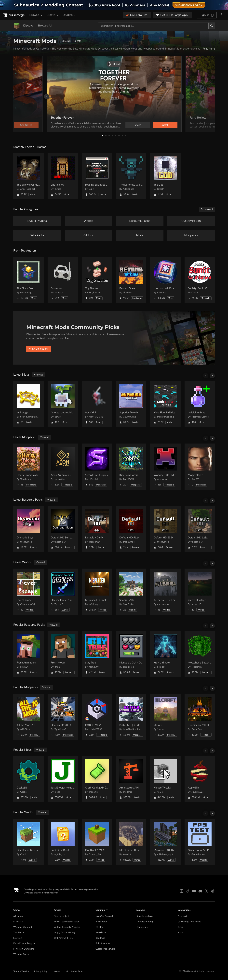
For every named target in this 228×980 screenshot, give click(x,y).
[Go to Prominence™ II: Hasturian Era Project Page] (200, 717)
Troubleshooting (145, 922)
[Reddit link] (213, 891)
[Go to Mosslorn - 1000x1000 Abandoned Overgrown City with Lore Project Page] (165, 842)
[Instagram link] (182, 891)
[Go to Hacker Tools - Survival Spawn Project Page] (63, 592)
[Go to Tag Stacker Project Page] (97, 280)
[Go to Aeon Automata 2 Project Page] (63, 467)
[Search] (212, 26)
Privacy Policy (41, 972)
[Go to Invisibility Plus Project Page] (200, 404)
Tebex (181, 927)
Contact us (142, 927)
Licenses (57, 972)
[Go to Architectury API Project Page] (131, 779)
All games (18, 916)
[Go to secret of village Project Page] (200, 592)
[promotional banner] (114, 5)
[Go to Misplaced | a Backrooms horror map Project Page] (97, 592)
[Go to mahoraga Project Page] (28, 404)
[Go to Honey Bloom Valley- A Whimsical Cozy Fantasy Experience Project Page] (28, 467)
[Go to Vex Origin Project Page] (97, 404)
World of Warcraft (23, 927)
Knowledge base (145, 916)
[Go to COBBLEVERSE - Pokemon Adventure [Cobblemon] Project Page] (97, 717)
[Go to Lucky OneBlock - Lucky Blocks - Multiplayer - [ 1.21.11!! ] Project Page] (63, 842)
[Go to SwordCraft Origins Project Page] (97, 467)
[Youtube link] (194, 891)
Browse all (207, 209)
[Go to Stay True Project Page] (97, 654)
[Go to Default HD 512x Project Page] (131, 529)
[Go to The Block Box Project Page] (28, 280)
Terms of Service (21, 972)
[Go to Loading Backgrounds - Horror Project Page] (97, 176)
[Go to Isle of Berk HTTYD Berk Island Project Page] (131, 842)
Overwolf (182, 916)
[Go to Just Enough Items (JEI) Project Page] (63, 779)
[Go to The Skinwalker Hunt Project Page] (28, 176)
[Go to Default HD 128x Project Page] (200, 529)
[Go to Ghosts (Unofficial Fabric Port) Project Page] (63, 404)
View (138, 125)
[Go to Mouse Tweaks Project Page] (165, 779)
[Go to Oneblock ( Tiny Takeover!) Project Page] (28, 842)
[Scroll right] (212, 376)
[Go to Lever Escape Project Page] (28, 592)
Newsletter (101, 933)
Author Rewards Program (67, 927)
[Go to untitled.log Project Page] (63, 176)
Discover (29, 26)
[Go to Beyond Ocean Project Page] (131, 280)
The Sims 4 (19, 933)
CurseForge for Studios (189, 922)
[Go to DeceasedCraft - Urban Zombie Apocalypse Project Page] (63, 717)
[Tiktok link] (188, 891)
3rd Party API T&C (64, 938)
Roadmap (100, 938)
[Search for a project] (153, 26)
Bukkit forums (103, 943)
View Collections (39, 349)
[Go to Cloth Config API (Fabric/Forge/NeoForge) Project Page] (97, 779)
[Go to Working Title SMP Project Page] (165, 467)
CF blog (99, 927)
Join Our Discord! (104, 916)
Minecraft (18, 922)
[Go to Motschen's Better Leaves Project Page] (200, 654)
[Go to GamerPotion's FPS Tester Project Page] (200, 842)
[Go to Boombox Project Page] (63, 280)
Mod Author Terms (75, 972)
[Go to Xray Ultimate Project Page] (165, 654)
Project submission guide (67, 922)
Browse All (45, 26)
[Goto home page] (14, 15)
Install (165, 125)
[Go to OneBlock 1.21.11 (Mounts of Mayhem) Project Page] (97, 842)
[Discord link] (200, 891)
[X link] (207, 891)
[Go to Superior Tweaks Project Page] (131, 404)
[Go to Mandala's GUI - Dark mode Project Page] (131, 654)
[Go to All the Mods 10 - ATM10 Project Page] (28, 717)
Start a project (62, 916)
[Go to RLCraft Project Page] (165, 717)
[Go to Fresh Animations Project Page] (28, 654)
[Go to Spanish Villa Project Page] (131, 592)
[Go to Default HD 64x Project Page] (97, 529)
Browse (36, 15)
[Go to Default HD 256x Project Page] (165, 529)
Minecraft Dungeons (24, 949)
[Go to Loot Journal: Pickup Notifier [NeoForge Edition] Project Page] (165, 280)
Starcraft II (19, 938)
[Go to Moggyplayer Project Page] (200, 467)
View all (39, 375)
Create (53, 15)
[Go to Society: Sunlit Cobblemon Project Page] (200, 280)
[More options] (221, 15)
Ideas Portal (101, 922)
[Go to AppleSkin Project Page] (200, 779)
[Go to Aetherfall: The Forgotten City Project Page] (165, 592)
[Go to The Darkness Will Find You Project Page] (131, 176)
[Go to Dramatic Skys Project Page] (28, 529)
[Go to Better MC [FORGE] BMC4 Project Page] (131, 717)
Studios (70, 15)
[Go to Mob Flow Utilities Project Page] (165, 404)
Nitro (180, 933)
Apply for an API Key (65, 933)
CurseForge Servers (105, 949)
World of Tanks (21, 954)
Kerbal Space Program (24, 943)
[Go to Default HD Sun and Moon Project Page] (63, 529)
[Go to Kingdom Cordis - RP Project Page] (131, 467)
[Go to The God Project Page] (165, 176)
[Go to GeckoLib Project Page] (28, 779)
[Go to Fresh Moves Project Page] (63, 654)
